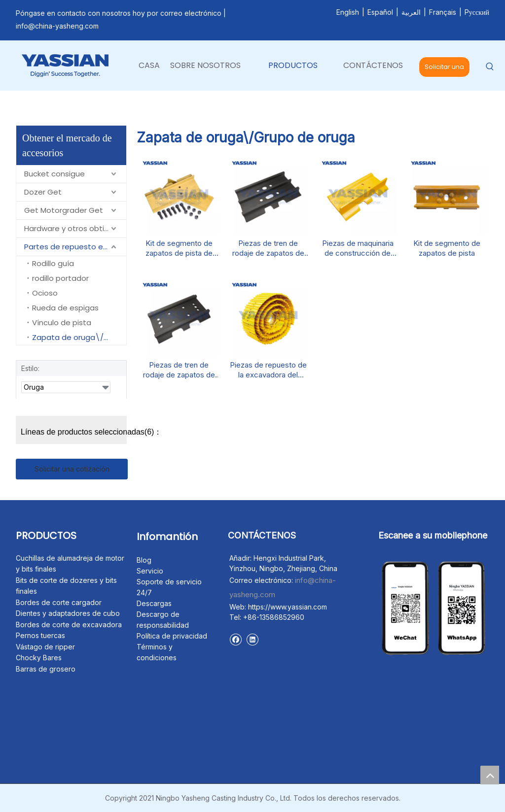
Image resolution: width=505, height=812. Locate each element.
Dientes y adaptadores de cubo (68, 613)
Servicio (150, 571)
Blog (144, 560)
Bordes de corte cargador (59, 602)
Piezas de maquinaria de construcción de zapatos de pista (358, 248)
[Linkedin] (252, 639)
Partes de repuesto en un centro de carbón (75, 247)
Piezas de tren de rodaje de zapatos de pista (179, 370)
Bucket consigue (54, 174)
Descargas (154, 603)
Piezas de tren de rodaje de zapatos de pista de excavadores (268, 248)
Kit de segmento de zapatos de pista (447, 248)
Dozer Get (43, 192)
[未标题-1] (386, 561)
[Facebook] (235, 639)
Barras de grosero (46, 669)
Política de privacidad (172, 636)
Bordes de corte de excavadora (69, 625)
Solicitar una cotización (444, 70)
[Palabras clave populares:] (490, 67)
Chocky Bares (39, 658)
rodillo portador (60, 278)
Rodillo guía (53, 263)
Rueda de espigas (65, 308)
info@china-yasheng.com (57, 26)
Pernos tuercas (40, 635)
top (490, 775)
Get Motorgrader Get (64, 210)
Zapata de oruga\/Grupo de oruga (79, 337)
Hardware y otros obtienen (73, 228)
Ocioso (45, 293)
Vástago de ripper (45, 647)
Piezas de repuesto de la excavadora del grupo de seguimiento (268, 370)
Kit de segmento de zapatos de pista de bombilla (179, 248)
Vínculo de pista (62, 322)
